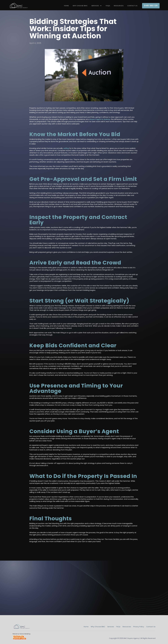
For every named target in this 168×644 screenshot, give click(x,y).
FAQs (108, 6)
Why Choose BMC (80, 6)
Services (111, 627)
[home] (19, 6)
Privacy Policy (139, 627)
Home (86, 627)
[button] (97, 6)
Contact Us (132, 6)
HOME (66, 6)
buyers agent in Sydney (100, 119)
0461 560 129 (151, 6)
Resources (119, 6)
